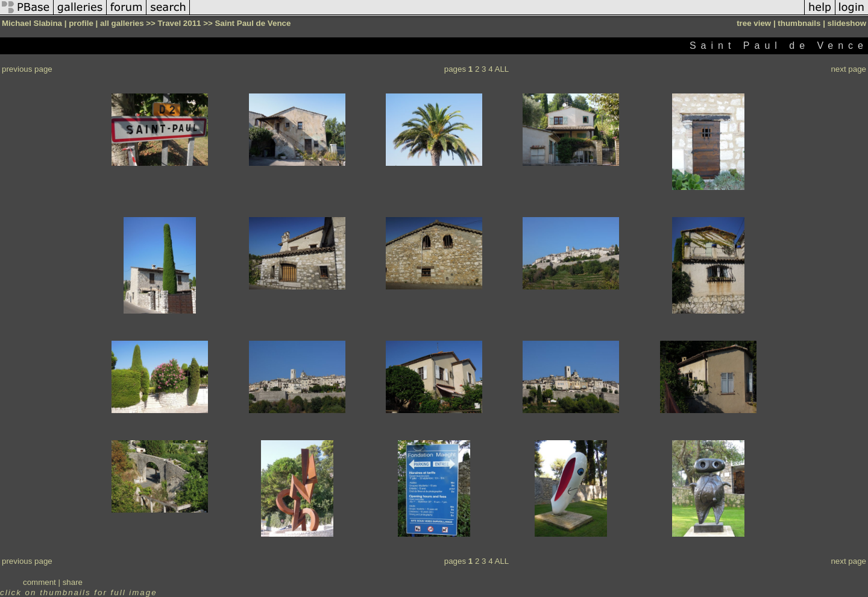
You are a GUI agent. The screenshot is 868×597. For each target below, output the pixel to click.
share (73, 582)
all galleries (122, 23)
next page (848, 69)
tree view (754, 23)
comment (39, 582)
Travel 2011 (180, 23)
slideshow (847, 23)
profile (81, 23)
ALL (502, 69)
